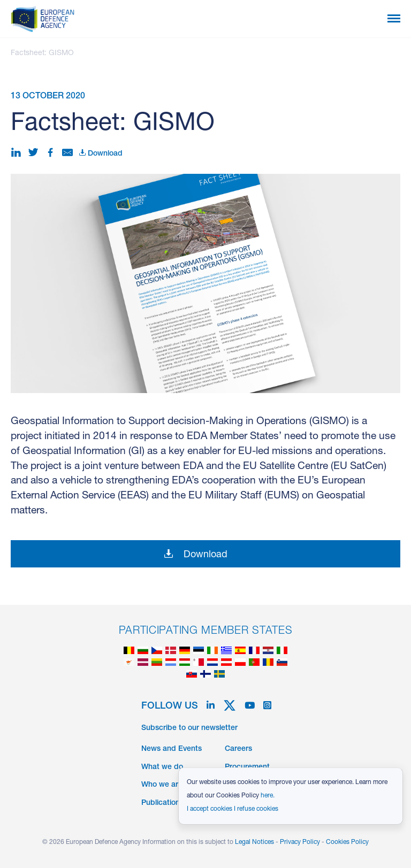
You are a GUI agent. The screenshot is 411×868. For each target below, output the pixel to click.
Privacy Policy (300, 842)
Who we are (162, 785)
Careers (238, 749)
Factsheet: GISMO (42, 53)
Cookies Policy (347, 842)
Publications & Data (175, 803)
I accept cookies (210, 809)
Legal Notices (254, 842)
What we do (162, 767)
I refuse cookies (256, 809)
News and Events (172, 749)
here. (268, 796)
